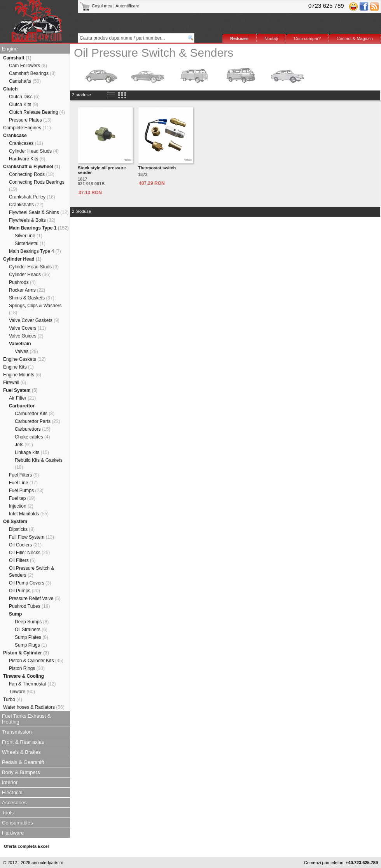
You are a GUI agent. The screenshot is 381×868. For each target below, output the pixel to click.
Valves (26, 351)
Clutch (10, 89)
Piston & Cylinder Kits (36, 661)
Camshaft (17, 58)
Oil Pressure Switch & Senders (31, 572)
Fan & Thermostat (32, 684)
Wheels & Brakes (21, 752)
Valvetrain (20, 344)
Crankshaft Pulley (32, 197)
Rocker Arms (27, 290)
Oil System (15, 522)
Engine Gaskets (24, 359)
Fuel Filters (24, 475)
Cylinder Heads (30, 275)
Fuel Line (23, 483)
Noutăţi (271, 38)
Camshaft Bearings (32, 73)
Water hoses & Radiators (34, 707)
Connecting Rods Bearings (37, 186)
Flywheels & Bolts (32, 220)
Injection (21, 506)
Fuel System (20, 390)
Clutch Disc (24, 97)
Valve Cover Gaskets (34, 320)
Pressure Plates (30, 120)
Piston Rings (27, 668)
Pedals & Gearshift (23, 762)
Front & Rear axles (23, 742)
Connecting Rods (32, 174)
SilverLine (29, 236)
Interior (10, 782)
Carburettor (22, 406)
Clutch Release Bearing (37, 112)
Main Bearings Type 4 (35, 251)
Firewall (15, 383)
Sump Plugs (31, 645)
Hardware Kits (27, 159)
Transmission (17, 732)
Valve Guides (26, 336)
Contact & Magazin (355, 38)
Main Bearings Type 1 (39, 228)
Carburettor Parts (38, 421)
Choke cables (32, 437)
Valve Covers (27, 328)
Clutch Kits (24, 104)
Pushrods (22, 282)
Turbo (13, 699)
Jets (24, 445)
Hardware (13, 833)
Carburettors (32, 429)
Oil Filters (22, 560)
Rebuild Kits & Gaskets (39, 464)
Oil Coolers (25, 545)
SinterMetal (30, 244)
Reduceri (239, 38)
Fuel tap (22, 498)
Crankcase (15, 136)
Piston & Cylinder (26, 653)
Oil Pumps (24, 591)
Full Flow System (31, 537)
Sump (15, 614)
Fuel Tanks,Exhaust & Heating (26, 719)
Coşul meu (97, 6)
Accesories (14, 803)
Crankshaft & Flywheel (32, 167)
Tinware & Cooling (24, 676)
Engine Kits (18, 367)
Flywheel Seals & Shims (39, 212)
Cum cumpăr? (307, 38)
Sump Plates (31, 637)
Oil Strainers (31, 630)
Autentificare (127, 6)
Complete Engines (27, 128)
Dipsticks (22, 529)
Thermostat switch (157, 168)
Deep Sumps (32, 622)
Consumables (17, 823)
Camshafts (25, 81)
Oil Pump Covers (30, 583)
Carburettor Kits (35, 414)
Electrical (12, 792)
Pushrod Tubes (29, 606)
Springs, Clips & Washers (35, 309)
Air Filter (22, 398)
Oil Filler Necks (29, 553)
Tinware (22, 692)
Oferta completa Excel (26, 846)
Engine (10, 49)
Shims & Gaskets (32, 298)
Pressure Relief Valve (35, 598)
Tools (8, 813)
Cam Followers (28, 66)
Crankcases (26, 143)
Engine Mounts (22, 375)
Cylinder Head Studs (34, 151)
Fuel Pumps (26, 491)
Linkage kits (32, 452)
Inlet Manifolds (29, 514)
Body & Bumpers (21, 772)
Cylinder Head (22, 259)
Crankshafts (26, 205)
